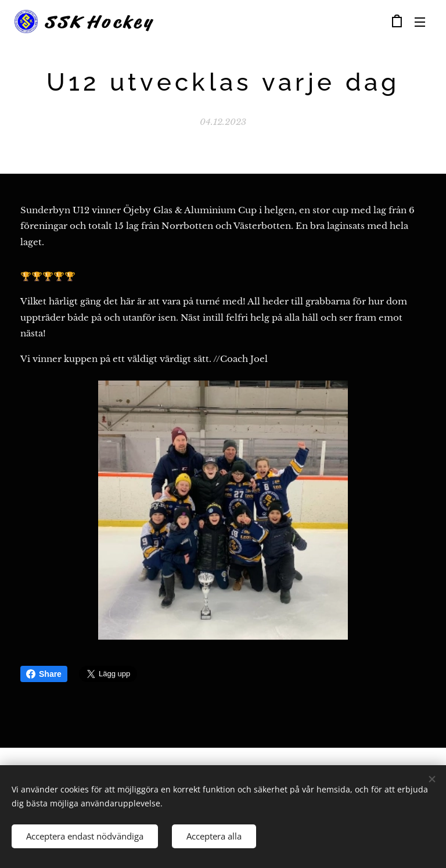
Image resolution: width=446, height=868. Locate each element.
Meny (420, 22)
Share (44, 674)
